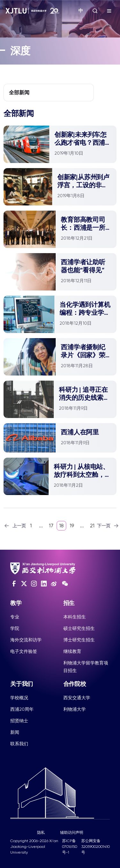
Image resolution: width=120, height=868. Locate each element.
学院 (15, 628)
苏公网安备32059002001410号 (96, 847)
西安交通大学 (77, 698)
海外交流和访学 (26, 640)
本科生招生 (75, 617)
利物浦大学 (75, 709)
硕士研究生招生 (79, 628)
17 (51, 526)
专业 (15, 617)
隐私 (41, 833)
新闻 (15, 732)
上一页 (15, 526)
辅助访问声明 (72, 833)
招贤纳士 (19, 721)
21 (92, 526)
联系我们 (19, 744)
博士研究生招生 (79, 640)
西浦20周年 (22, 709)
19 (72, 526)
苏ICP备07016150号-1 (70, 847)
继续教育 (72, 651)
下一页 (108, 526)
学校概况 (19, 698)
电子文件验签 (24, 651)
